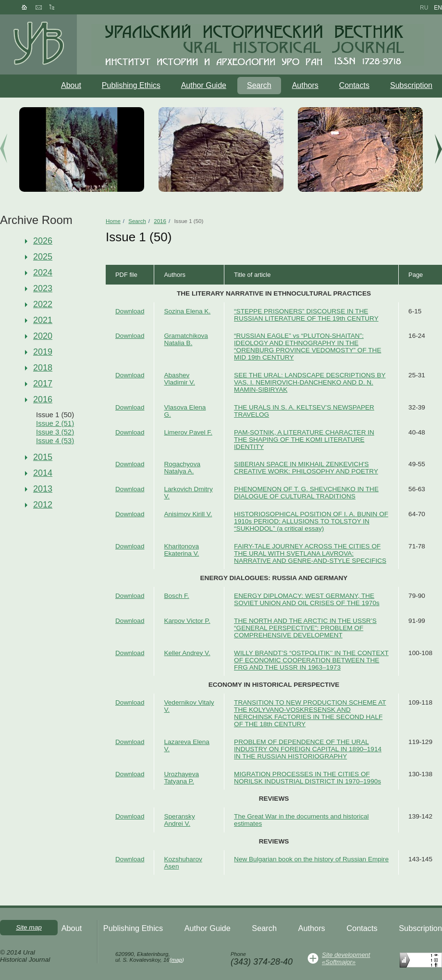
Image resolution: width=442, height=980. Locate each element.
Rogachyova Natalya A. (182, 468)
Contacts (354, 85)
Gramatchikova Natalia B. (186, 339)
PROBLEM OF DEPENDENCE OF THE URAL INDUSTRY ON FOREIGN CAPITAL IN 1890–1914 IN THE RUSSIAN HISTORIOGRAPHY (308, 749)
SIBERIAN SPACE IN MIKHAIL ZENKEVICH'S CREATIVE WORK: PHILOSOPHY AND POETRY (306, 468)
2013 (43, 489)
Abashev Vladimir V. (179, 379)
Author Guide (204, 85)
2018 (43, 368)
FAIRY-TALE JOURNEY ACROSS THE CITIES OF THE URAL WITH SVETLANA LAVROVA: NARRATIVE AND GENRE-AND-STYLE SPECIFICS (310, 553)
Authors (305, 85)
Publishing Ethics (131, 85)
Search (259, 85)
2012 (43, 505)
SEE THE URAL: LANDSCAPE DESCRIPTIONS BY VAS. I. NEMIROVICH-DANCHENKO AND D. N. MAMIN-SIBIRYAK (310, 382)
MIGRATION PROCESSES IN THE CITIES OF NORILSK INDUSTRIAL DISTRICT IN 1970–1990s (307, 778)
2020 (43, 336)
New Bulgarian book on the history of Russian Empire (311, 859)
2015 (43, 457)
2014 (43, 473)
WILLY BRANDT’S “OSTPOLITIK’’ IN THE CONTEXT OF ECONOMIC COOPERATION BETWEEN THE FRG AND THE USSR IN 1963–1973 (311, 660)
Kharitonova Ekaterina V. (181, 550)
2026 (43, 241)
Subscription (411, 85)
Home (113, 221)
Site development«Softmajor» (346, 958)
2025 (43, 257)
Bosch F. (176, 596)
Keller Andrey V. (187, 653)
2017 (43, 384)
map (177, 960)
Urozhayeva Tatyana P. (181, 778)
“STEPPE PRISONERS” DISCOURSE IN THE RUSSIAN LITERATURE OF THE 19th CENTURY (306, 315)
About (71, 85)
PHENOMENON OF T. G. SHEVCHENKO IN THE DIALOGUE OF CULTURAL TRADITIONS (306, 493)
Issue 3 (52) (55, 432)
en (438, 8)
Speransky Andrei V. (179, 820)
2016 (43, 399)
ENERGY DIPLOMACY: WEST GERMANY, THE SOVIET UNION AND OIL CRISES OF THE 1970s (307, 599)
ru (424, 8)
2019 (43, 352)
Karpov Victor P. (187, 621)
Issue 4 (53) (55, 440)
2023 (43, 288)
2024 (43, 273)
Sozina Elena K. (187, 311)
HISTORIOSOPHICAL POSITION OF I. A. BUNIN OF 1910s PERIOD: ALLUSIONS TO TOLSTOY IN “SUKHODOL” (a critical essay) (311, 521)
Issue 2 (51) (55, 423)
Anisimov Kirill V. (188, 514)
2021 (43, 320)
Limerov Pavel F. (188, 432)
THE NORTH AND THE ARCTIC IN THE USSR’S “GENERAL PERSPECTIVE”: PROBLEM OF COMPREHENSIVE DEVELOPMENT (305, 628)
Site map (29, 927)
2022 (43, 304)
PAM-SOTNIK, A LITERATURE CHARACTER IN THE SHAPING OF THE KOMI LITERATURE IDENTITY (304, 440)
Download (130, 311)
